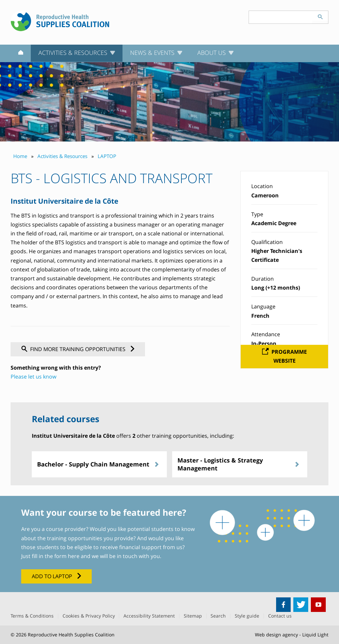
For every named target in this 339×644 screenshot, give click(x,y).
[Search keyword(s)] (281, 17)
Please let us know (33, 377)
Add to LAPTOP (52, 576)
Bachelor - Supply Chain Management (93, 464)
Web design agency (276, 635)
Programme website (289, 356)
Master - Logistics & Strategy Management (220, 464)
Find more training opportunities (78, 349)
